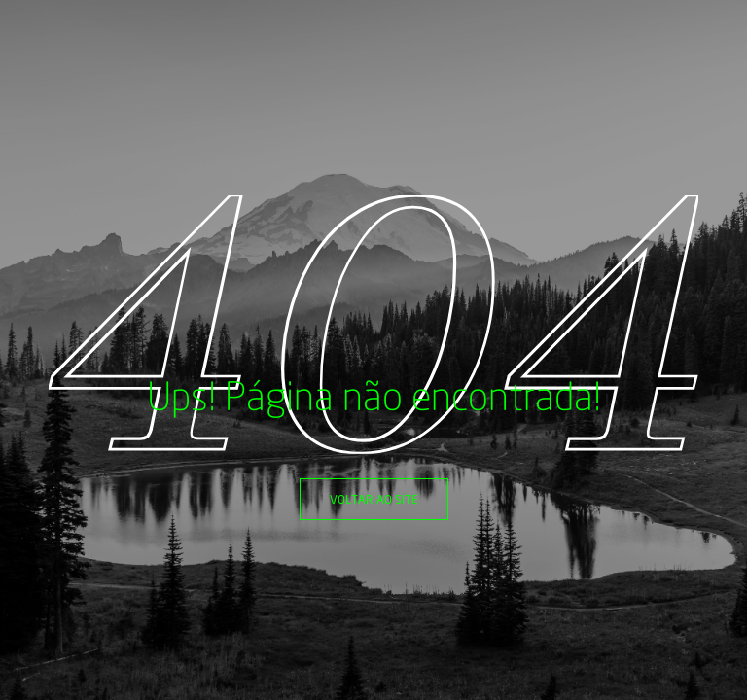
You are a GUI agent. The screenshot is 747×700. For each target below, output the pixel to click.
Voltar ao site (374, 499)
